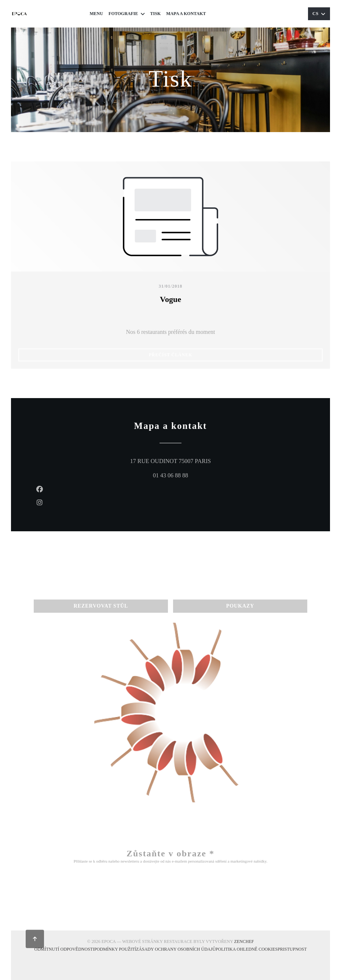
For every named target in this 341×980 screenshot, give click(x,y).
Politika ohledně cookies (247, 949)
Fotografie (126, 14)
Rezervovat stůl (239, 14)
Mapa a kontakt (186, 14)
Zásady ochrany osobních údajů (176, 949)
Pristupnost (292, 949)
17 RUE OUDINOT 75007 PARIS (202, 460)
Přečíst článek (208, 355)
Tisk (156, 14)
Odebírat (171, 894)
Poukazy (288, 14)
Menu (96, 14)
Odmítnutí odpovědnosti (64, 949)
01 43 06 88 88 (170, 475)
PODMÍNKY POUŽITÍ (115, 949)
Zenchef (244, 941)
